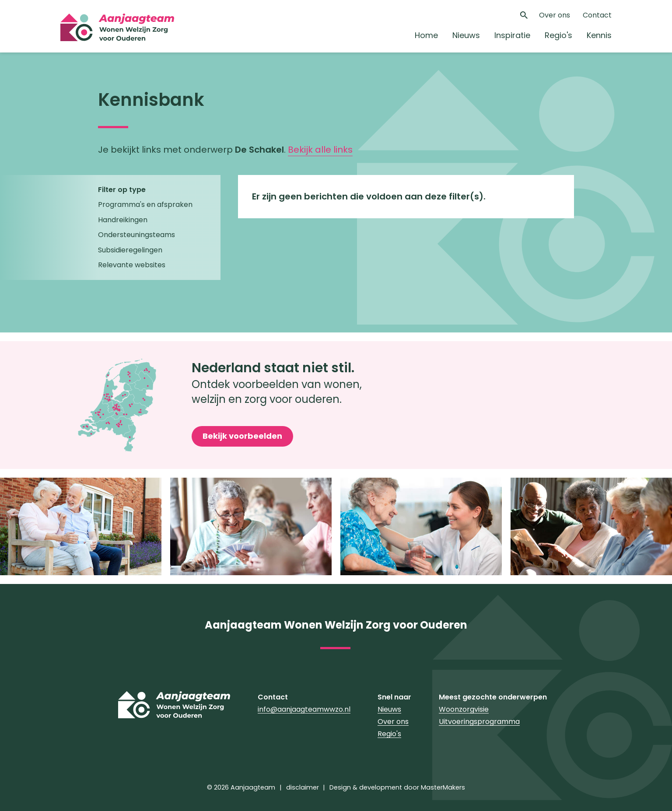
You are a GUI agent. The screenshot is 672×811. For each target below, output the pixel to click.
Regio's (558, 35)
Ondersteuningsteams (136, 235)
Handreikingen (123, 220)
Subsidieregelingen (130, 250)
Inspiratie (512, 35)
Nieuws (466, 35)
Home (426, 35)
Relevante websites (132, 265)
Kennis (599, 35)
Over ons (555, 15)
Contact (597, 15)
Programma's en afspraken (145, 204)
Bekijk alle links (320, 150)
